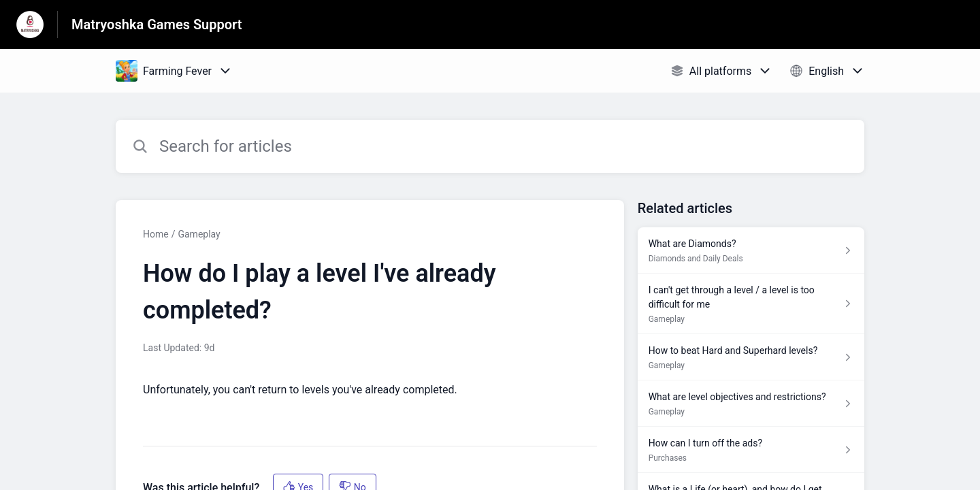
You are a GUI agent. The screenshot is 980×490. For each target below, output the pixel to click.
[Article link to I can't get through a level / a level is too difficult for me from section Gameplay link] (751, 304)
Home (156, 234)
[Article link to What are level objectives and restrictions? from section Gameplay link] (751, 404)
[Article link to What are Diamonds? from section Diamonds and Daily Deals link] (751, 250)
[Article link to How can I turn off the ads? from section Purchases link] (751, 450)
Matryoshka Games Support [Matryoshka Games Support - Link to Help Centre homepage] (157, 24)
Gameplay (199, 234)
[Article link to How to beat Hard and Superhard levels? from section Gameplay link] (751, 357)
